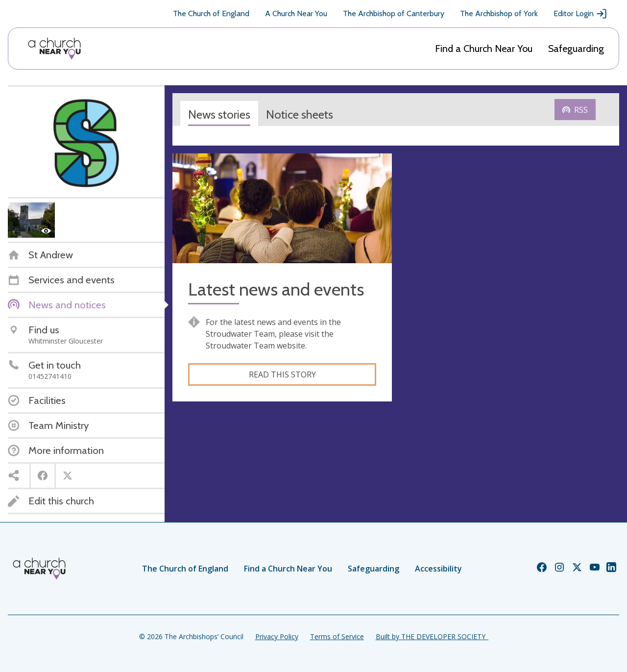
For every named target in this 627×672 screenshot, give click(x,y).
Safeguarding (576, 49)
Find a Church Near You (484, 49)
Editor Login (580, 14)
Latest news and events (276, 289)
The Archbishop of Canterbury (394, 13)
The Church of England (211, 13)
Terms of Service (337, 636)
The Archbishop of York (499, 13)
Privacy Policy (277, 636)
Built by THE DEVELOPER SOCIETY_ (432, 636)
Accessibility (438, 569)
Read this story (282, 374)
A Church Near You (296, 13)
